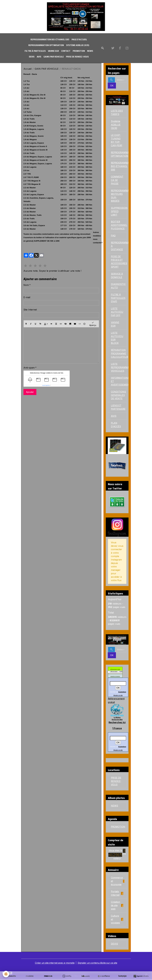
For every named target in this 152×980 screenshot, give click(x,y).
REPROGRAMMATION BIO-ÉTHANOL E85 (50, 39)
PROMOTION (79, 51)
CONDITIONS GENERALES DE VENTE (118, 396)
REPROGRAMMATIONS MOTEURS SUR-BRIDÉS (119, 196)
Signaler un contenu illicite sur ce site (98, 963)
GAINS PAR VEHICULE (54, 57)
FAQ (113, 236)
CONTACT (66, 51)
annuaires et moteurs (115, 677)
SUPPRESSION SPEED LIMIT (119, 212)
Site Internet (30, 310)
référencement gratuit (115, 670)
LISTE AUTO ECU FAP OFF (117, 313)
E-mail (27, 297)
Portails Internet (117, 894)
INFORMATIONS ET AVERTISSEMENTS (119, 382)
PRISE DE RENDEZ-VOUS (77, 57)
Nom (26, 285)
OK (112, 86)
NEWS (90, 51)
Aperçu (93, 324)
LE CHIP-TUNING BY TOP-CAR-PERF (117, 141)
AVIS (39, 57)
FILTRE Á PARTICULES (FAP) (118, 299)
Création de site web (117, 906)
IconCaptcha (46, 385)
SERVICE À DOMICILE (117, 276)
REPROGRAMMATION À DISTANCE (119, 247)
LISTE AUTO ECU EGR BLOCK (117, 339)
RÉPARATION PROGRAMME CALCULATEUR (119, 354)
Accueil (27, 69)
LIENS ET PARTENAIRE (118, 408)
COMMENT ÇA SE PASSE (117, 181)
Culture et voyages (117, 920)
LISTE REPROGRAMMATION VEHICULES (119, 368)
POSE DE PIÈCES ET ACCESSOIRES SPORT (119, 262)
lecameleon (122, 693)
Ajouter (30, 392)
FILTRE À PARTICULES (35, 51)
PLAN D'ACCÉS (116, 426)
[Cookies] (6, 974)
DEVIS (32, 57)
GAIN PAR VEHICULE (47, 69)
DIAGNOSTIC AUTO (118, 287)
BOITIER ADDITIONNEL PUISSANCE (119, 226)
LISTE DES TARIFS (117, 113)
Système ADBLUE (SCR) (78, 45)
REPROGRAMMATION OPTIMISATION (46, 45)
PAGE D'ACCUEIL (79, 39)
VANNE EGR (53, 51)
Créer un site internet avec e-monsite (54, 963)
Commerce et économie (118, 881)
